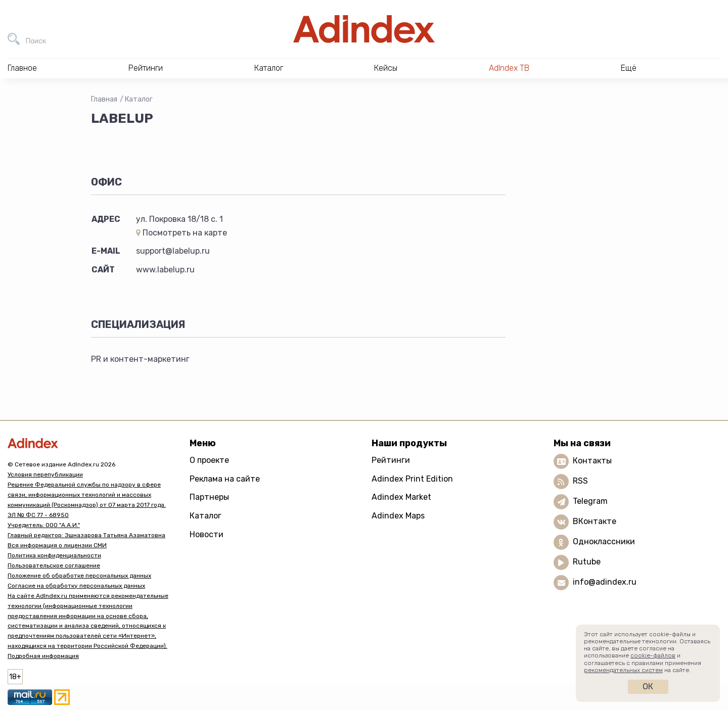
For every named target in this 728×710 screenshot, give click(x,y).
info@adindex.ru (605, 582)
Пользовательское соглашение (54, 565)
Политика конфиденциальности (54, 555)
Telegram (590, 501)
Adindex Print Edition (412, 479)
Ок (648, 687)
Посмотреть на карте (181, 233)
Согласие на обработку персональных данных (76, 586)
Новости (207, 534)
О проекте (209, 460)
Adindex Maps (398, 516)
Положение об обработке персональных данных (79, 576)
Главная (104, 99)
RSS (580, 481)
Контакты (592, 461)
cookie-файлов (653, 655)
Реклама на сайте (225, 479)
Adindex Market (401, 497)
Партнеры (209, 497)
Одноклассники (604, 541)
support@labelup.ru (173, 251)
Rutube (587, 562)
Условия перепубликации (45, 475)
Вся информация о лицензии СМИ (57, 545)
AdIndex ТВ (509, 68)
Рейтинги (391, 460)
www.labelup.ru (165, 270)
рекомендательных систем (623, 670)
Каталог (139, 99)
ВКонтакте (595, 521)
